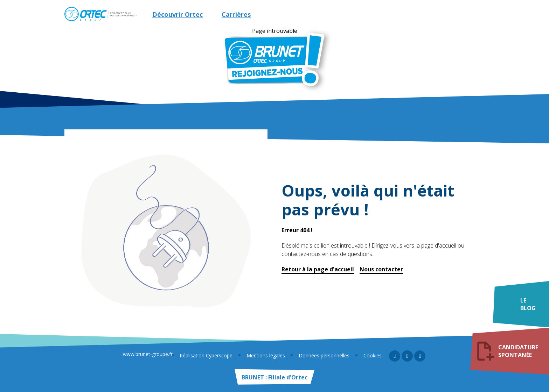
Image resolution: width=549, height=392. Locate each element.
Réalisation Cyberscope (214, 355)
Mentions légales (270, 355)
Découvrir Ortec (178, 14)
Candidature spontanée (520, 352)
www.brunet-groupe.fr (152, 356)
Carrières (236, 14)
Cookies (370, 355)
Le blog (528, 308)
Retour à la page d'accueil (318, 269)
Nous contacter (381, 269)
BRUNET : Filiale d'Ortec (274, 377)
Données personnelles (325, 355)
